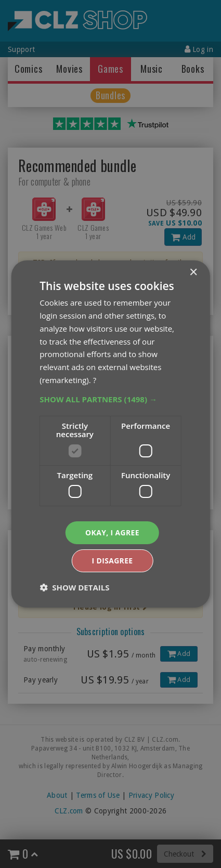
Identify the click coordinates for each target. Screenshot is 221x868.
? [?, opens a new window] (95, 379)
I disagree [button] (112, 561)
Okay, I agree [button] (113, 532)
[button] (110, 399)
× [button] (193, 273)
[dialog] (110, 434)
